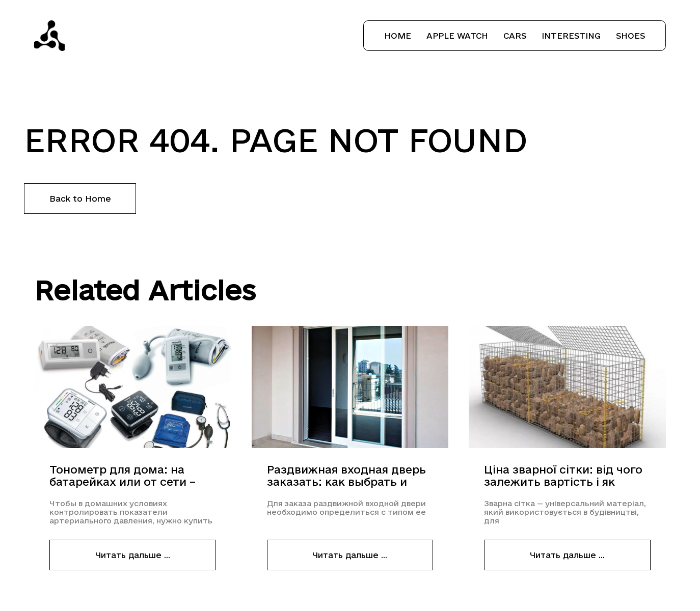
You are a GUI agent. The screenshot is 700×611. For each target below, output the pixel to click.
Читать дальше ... (133, 555)
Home (398, 36)
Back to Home (80, 199)
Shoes (630, 36)
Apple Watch (457, 36)
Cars (515, 36)
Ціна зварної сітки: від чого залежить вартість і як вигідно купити (563, 476)
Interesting (571, 36)
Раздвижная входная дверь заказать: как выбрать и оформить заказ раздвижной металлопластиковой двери (349, 476)
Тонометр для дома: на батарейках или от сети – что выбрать (123, 476)
